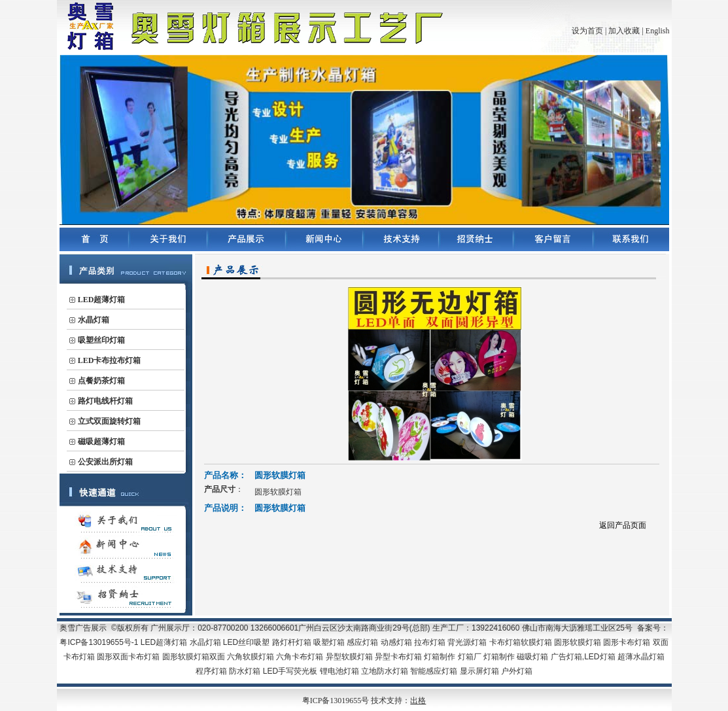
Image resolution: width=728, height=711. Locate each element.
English (658, 31)
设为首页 (587, 31)
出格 (418, 701)
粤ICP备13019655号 (337, 701)
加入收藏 (624, 31)
